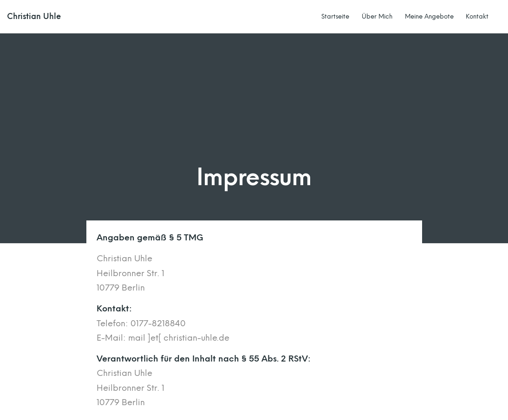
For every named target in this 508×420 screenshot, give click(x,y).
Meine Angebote (429, 16)
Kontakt (477, 16)
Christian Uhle (34, 16)
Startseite (335, 16)
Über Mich (377, 16)
